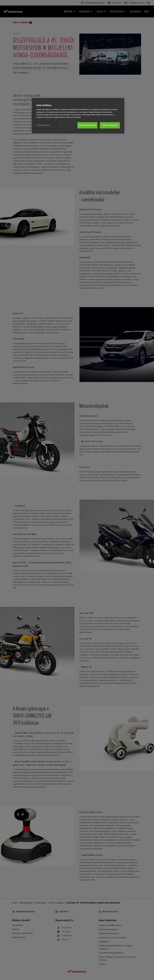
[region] (78, 116)
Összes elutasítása (87, 125)
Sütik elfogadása (110, 125)
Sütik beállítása (43, 125)
